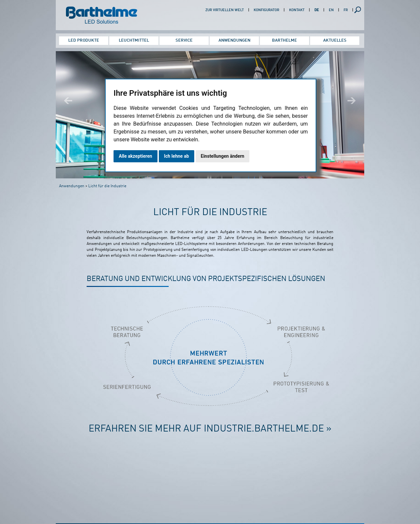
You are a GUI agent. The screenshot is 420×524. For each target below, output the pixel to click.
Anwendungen (234, 40)
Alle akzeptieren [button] (136, 156)
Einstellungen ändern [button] (223, 156)
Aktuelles (335, 40)
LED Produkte (84, 40)
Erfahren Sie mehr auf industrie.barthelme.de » (210, 429)
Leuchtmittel (134, 40)
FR (346, 10)
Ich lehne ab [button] (177, 156)
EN (331, 10)
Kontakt (297, 10)
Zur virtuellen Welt (225, 10)
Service (184, 40)
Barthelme (284, 40)
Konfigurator (266, 10)
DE (317, 10)
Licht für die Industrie (107, 186)
